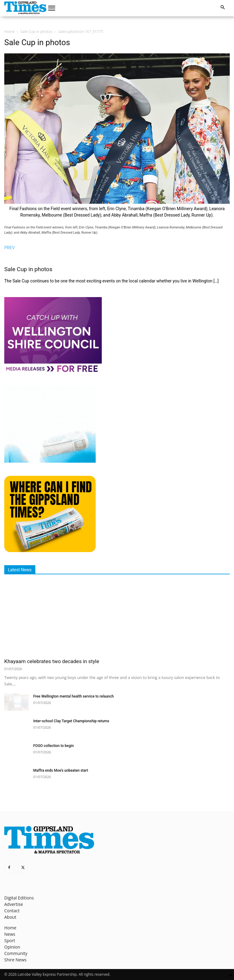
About (10, 917)
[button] (52, 8)
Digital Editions (19, 898)
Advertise (14, 904)
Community (16, 953)
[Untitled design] (50, 461)
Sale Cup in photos (36, 32)
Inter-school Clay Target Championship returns (71, 721)
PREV (9, 248)
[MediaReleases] (53, 372)
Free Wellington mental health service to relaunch (73, 696)
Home (9, 32)
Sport (10, 941)
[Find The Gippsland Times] (50, 550)
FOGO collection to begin (53, 746)
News (10, 934)
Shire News (15, 960)
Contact (12, 911)
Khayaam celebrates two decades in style (52, 661)
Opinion (12, 947)
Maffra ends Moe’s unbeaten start (61, 770)
